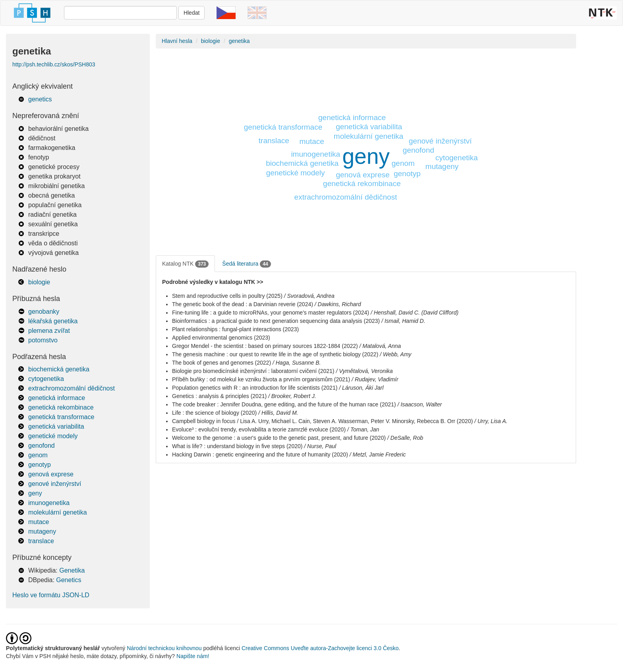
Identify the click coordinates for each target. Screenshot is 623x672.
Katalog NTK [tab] (185, 264)
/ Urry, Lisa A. (491, 421)
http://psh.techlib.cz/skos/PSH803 (54, 64)
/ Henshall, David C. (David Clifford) (415, 313)
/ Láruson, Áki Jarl (361, 388)
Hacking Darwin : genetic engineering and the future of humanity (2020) (260, 454)
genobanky (44, 312)
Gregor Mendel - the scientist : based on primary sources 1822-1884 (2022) (265, 346)
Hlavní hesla (177, 41)
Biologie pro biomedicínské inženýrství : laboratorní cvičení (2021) (253, 371)
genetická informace (57, 398)
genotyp (40, 465)
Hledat (192, 13)
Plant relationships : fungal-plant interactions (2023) (235, 329)
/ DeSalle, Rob (405, 438)
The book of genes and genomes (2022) (222, 363)
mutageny (42, 531)
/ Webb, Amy (396, 354)
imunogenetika (49, 503)
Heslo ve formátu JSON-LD (51, 595)
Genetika (72, 570)
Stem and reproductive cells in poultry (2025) (227, 296)
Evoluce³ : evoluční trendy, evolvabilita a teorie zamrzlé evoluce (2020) (259, 429)
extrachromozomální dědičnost (72, 388)
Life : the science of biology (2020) (214, 413)
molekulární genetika (58, 512)
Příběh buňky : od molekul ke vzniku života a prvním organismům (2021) (261, 379)
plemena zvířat (49, 331)
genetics (40, 99)
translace (41, 541)
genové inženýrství (55, 484)
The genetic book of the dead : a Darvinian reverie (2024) (243, 304)
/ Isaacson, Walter (420, 404)
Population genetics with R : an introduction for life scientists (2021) (255, 388)
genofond (42, 446)
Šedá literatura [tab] (246, 264)
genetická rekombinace (61, 407)
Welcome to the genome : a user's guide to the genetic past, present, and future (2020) (279, 438)
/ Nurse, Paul (320, 446)
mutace (39, 522)
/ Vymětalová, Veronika (364, 371)
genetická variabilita (56, 426)
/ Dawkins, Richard (338, 304)
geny (35, 493)
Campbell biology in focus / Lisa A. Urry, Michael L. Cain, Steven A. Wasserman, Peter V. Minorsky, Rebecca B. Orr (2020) (322, 421)
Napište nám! (193, 656)
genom (38, 455)
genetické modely (53, 436)
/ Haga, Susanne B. (297, 363)
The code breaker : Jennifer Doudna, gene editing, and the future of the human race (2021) (284, 404)
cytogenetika (46, 379)
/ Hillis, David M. (278, 413)
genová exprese (51, 474)
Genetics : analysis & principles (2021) (219, 396)
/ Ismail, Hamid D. (403, 321)
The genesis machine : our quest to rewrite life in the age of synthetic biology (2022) (275, 354)
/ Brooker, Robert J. (292, 396)
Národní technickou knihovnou (164, 648)
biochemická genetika (59, 369)
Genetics (69, 580)
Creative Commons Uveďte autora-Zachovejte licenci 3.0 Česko (320, 648)
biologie (39, 282)
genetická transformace (61, 417)
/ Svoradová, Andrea (309, 296)
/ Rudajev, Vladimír (375, 379)
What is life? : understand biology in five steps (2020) (237, 446)
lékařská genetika (53, 321)
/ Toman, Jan (363, 429)
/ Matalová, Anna (380, 346)
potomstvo (43, 340)
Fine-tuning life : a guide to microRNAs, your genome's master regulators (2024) (271, 313)
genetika (239, 41)
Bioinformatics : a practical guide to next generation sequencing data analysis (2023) (276, 321)
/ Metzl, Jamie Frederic (378, 454)
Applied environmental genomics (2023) (221, 338)
